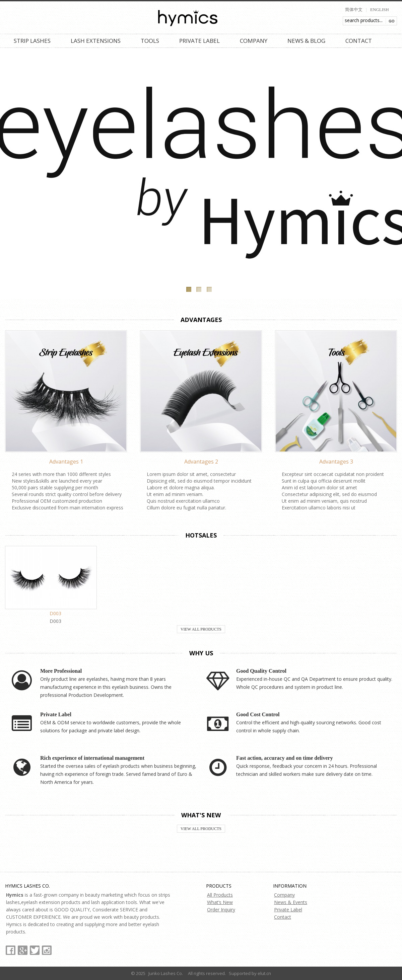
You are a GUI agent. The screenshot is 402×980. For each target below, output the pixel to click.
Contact (359, 41)
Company (254, 41)
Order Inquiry (221, 910)
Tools (150, 41)
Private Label (199, 41)
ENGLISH (380, 10)
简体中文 (354, 10)
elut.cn (264, 973)
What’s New (220, 902)
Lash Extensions (96, 41)
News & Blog (306, 41)
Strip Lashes (32, 41)
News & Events (291, 902)
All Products (220, 895)
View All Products (201, 629)
